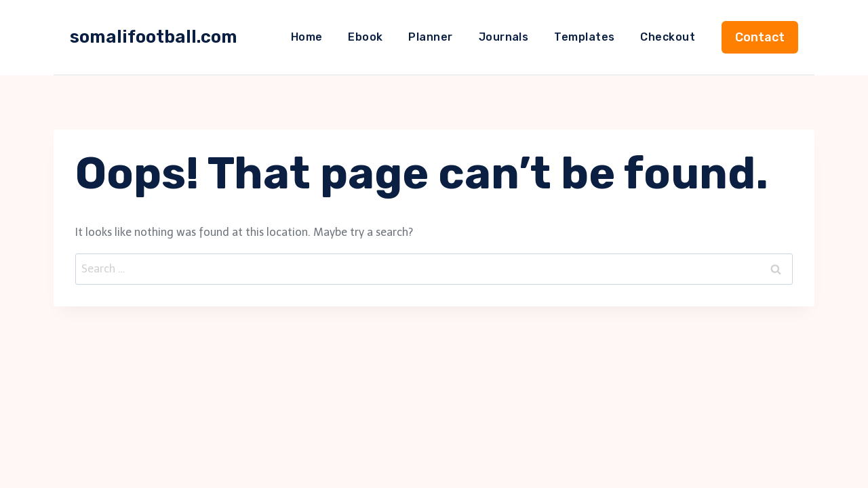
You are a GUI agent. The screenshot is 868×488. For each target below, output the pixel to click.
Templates (584, 37)
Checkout (668, 37)
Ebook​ (365, 37)
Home (307, 37)
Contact (760, 37)
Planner (430, 37)
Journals (504, 37)
